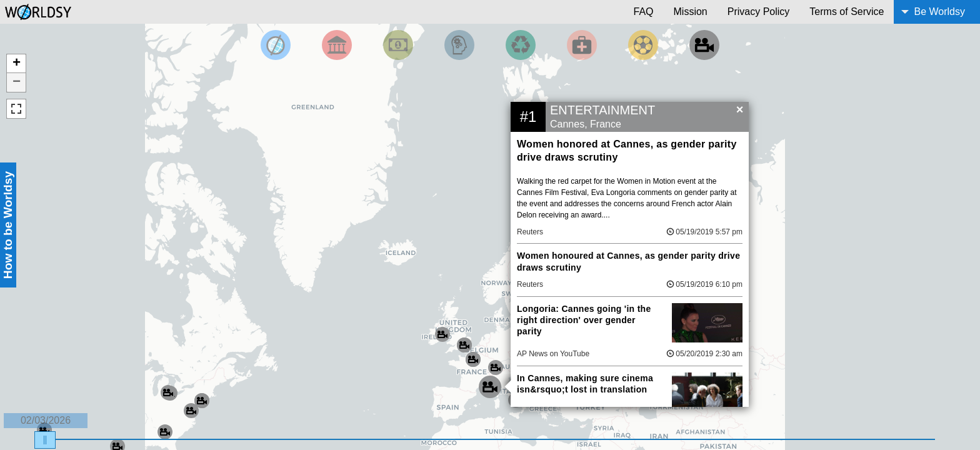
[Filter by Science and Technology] (459, 45)
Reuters (530, 232)
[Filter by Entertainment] (704, 45)
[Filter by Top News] (276, 45)
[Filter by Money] (398, 45)
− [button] (17, 82)
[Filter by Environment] (521, 45)
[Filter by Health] (582, 45)
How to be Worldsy (8, 225)
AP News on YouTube (553, 354)
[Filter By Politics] (337, 45)
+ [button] (17, 64)
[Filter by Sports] (643, 45)
